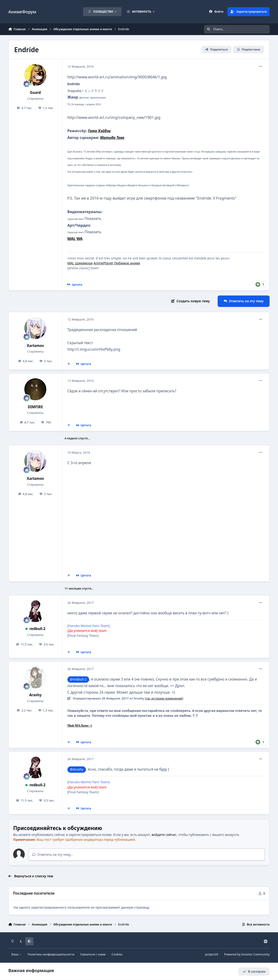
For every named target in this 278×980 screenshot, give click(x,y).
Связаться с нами (93, 954)
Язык (16, 954)
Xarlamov (35, 346)
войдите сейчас (164, 835)
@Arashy (77, 769)
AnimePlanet (103, 263)
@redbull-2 (78, 679)
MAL (71, 263)
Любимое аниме (127, 263)
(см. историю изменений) (164, 698)
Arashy (35, 695)
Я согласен (254, 971)
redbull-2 (37, 629)
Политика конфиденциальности (51, 954)
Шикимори (84, 263)
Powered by (247, 954)
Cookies (117, 954)
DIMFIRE (35, 407)
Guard (35, 93)
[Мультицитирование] (69, 364)
